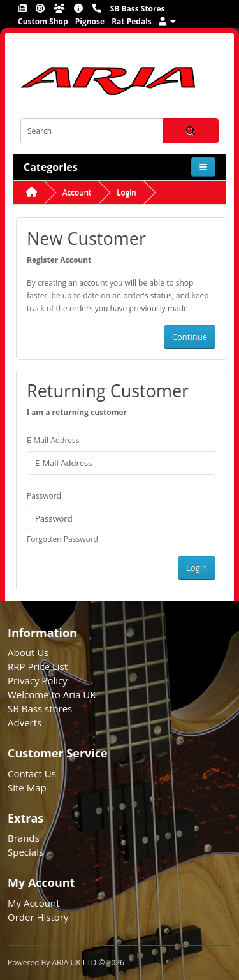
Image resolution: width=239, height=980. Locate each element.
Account (77, 192)
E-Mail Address (53, 440)
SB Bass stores (40, 708)
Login (126, 192)
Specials (25, 852)
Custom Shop (43, 21)
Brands (24, 838)
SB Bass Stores (138, 9)
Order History (38, 917)
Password (44, 496)
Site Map (27, 787)
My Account (34, 903)
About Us (28, 652)
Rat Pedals (132, 21)
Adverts (25, 722)
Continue (190, 337)
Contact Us (32, 773)
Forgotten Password (62, 539)
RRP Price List (38, 666)
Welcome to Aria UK (52, 694)
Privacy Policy (38, 680)
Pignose (90, 21)
